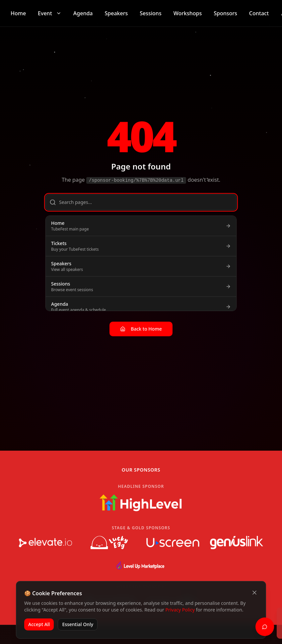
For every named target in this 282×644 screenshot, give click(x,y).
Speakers (116, 13)
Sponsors (225, 13)
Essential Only (78, 624)
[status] (212, 623)
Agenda (83, 13)
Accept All (39, 624)
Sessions (150, 13)
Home (18, 13)
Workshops (188, 13)
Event (50, 13)
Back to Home (141, 329)
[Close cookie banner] (254, 593)
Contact (259, 13)
